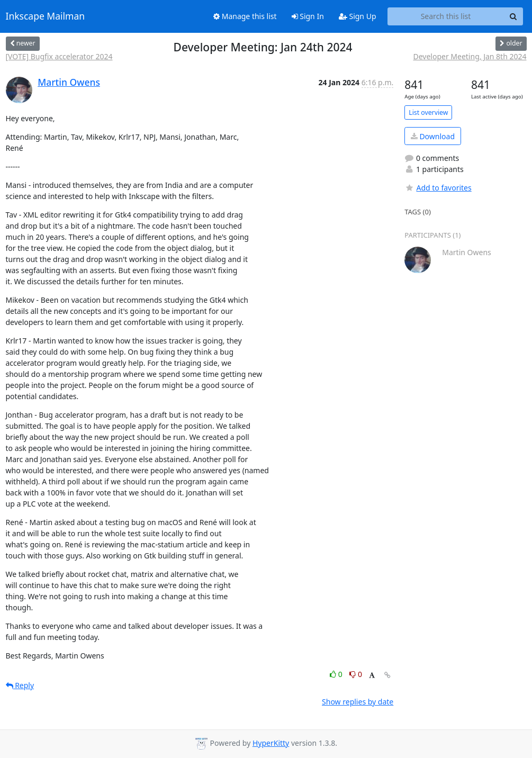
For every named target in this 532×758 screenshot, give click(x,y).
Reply (20, 685)
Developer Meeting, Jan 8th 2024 (470, 56)
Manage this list (245, 16)
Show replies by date (358, 702)
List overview (428, 112)
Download (433, 136)
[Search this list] (446, 16)
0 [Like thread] (337, 674)
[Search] (513, 16)
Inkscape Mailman (46, 16)
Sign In (308, 16)
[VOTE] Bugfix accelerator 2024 (59, 56)
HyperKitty (271, 743)
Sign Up (358, 16)
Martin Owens (69, 82)
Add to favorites (438, 188)
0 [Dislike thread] (356, 674)
